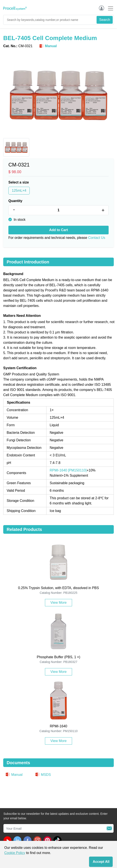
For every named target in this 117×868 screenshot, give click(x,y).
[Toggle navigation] (109, 8)
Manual (48, 46)
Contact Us (97, 238)
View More (58, 603)
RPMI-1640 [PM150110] (68, 470)
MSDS (43, 775)
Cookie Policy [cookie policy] (15, 853)
